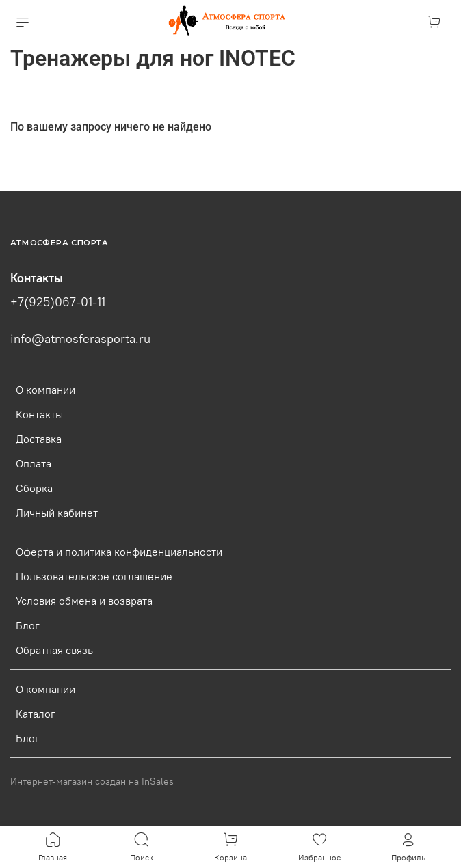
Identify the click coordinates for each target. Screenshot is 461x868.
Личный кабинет (57, 513)
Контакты (39, 414)
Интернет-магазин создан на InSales (92, 781)
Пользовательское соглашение (94, 576)
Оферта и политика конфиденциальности (119, 552)
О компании (45, 390)
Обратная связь (54, 650)
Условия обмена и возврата (84, 601)
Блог (28, 625)
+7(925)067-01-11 (58, 302)
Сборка (34, 488)
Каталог (36, 714)
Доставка (39, 439)
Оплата (34, 463)
